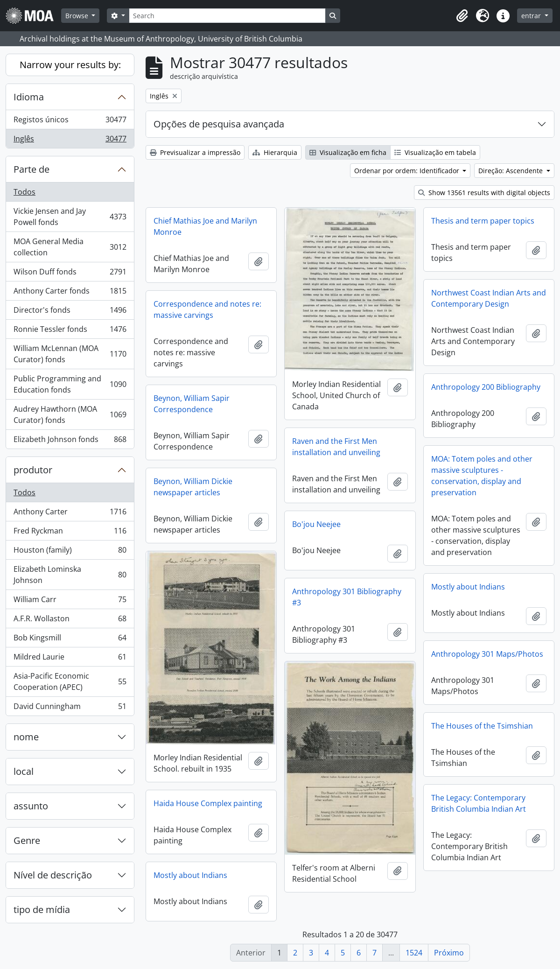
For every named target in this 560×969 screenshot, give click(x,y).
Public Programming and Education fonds (70, 384)
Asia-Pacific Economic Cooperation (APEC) (70, 681)
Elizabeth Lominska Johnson (70, 575)
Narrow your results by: (70, 65)
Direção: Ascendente (511, 171)
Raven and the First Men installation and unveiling (336, 447)
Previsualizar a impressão (195, 152)
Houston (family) (70, 552)
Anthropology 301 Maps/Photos (487, 654)
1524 (414, 953)
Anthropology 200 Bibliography (486, 387)
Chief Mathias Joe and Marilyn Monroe (205, 226)
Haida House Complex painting (208, 803)
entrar (532, 16)
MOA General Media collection (70, 247)
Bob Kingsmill (70, 640)
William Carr (70, 601)
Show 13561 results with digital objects (484, 193)
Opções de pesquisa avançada (219, 124)
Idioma (29, 97)
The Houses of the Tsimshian (482, 726)
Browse (78, 16)
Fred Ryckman (70, 533)
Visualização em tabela (435, 152)
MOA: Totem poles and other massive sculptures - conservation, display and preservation (482, 476)
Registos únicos (70, 122)
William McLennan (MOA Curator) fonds (70, 354)
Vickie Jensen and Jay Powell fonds (70, 217)
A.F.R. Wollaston (70, 621)
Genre (27, 840)
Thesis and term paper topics (483, 221)
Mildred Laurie (70, 659)
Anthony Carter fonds (70, 293)
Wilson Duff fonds (70, 274)
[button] (462, 16)
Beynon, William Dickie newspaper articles (193, 487)
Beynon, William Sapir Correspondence (192, 404)
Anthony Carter (70, 514)
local (24, 771)
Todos (24, 192)
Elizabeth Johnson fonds (70, 441)
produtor (33, 470)
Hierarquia (275, 152)
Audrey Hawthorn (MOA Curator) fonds (70, 414)
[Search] (227, 16)
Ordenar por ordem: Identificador (408, 171)
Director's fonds (70, 312)
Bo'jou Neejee (316, 524)
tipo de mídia (42, 909)
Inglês (70, 140)
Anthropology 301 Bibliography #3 (347, 597)
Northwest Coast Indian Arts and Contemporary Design (489, 298)
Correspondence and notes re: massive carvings (207, 309)
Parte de (31, 169)
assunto (31, 806)
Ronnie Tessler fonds (70, 331)
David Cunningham (70, 708)
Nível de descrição (53, 875)
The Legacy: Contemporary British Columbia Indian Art (479, 803)
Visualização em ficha (348, 152)
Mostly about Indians (468, 587)
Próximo (449, 953)
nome (26, 737)
